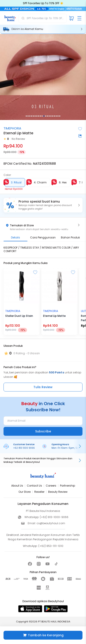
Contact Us (34, 486)
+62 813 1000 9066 (24, 448)
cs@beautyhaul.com (51, 523)
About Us (17, 486)
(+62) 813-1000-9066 (54, 517)
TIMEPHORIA (12, 128)
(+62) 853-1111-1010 (51, 546)
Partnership (68, 486)
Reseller (39, 492)
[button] (43, 205)
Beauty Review (58, 492)
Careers (51, 486)
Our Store (25, 492)
